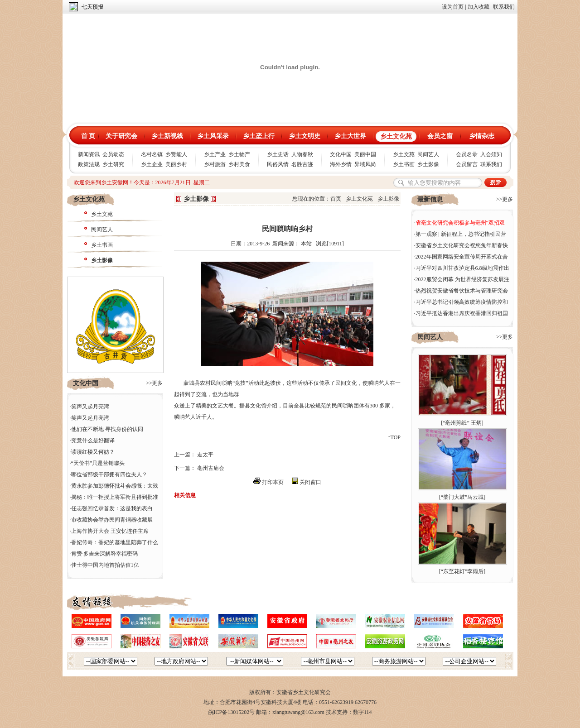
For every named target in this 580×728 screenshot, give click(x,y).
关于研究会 (121, 136)
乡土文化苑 (396, 136)
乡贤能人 (176, 154)
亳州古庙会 (211, 468)
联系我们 (504, 7)
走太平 (205, 455)
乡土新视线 (167, 136)
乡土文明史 (304, 136)
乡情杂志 (482, 136)
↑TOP (394, 437)
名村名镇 (152, 154)
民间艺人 (428, 154)
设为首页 (453, 7)
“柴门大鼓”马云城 (462, 497)
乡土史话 (278, 154)
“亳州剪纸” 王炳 (462, 423)
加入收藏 (478, 7)
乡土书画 (404, 164)
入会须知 (491, 154)
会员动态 (113, 154)
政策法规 (89, 164)
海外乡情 (341, 164)
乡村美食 (239, 164)
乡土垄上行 (259, 136)
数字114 (362, 712)
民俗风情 (278, 164)
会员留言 (467, 164)
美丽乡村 (176, 164)
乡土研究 (113, 164)
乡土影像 (428, 164)
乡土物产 (239, 154)
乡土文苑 (404, 154)
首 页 (88, 136)
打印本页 (273, 482)
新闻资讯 (89, 154)
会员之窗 (440, 136)
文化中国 (341, 154)
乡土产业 (215, 154)
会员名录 (467, 154)
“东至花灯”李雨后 (462, 571)
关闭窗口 (310, 482)
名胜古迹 (302, 164)
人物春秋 (302, 154)
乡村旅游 (215, 164)
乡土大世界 (350, 136)
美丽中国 (365, 154)
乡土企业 (152, 164)
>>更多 (155, 383)
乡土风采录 (213, 136)
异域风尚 (365, 164)
